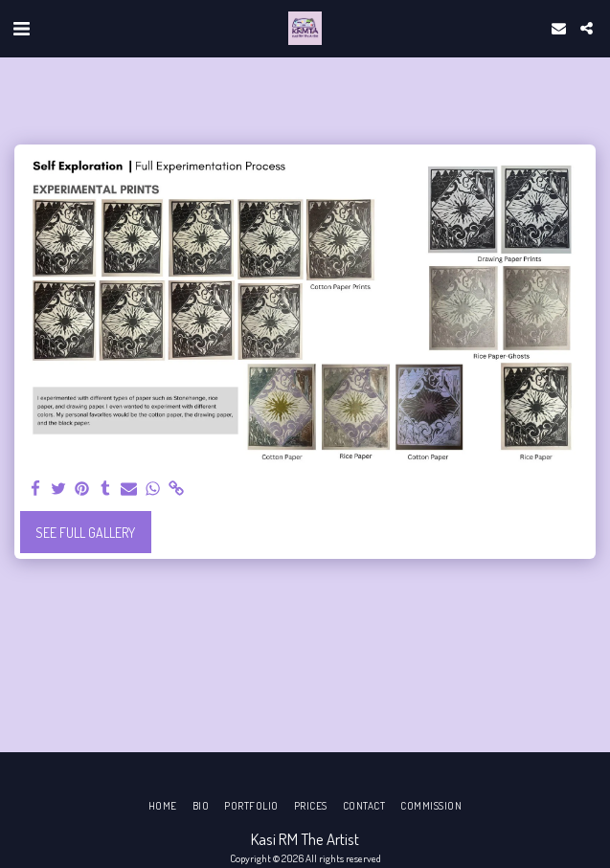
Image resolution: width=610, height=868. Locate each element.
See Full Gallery (85, 533)
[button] (21, 28)
